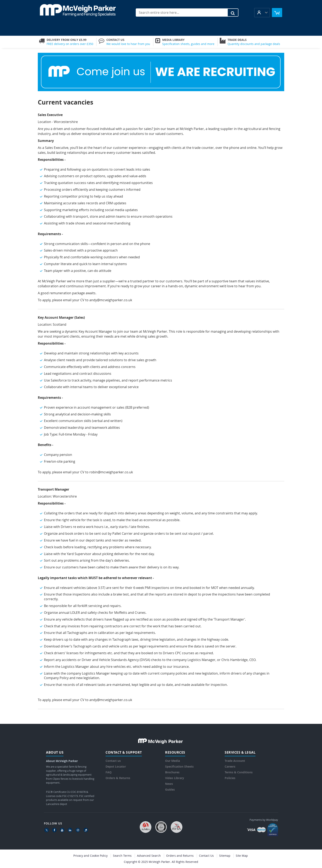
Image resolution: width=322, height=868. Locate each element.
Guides (170, 789)
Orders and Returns (180, 856)
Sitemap (225, 856)
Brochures (172, 772)
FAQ (109, 772)
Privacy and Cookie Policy (90, 856)
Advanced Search (149, 856)
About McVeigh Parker (62, 761)
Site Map (242, 856)
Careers (230, 766)
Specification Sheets (179, 766)
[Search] (233, 13)
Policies (230, 778)
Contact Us (206, 856)
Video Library (175, 778)
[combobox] (187, 13)
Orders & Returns (118, 778)
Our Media (172, 761)
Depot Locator (116, 766)
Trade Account (235, 761)
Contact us (113, 761)
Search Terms (122, 856)
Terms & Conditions (239, 772)
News (169, 784)
